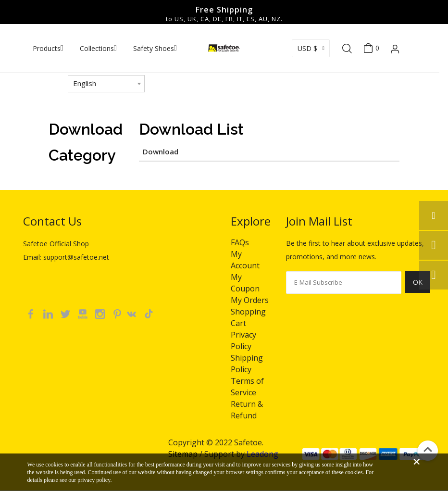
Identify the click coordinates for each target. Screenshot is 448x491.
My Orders (250, 300)
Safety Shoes (154, 48)
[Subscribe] (418, 288)
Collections (97, 48)
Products (47, 48)
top (428, 450)
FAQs (240, 242)
